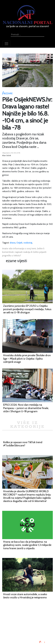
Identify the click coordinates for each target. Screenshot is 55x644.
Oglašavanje (28, 619)
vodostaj (28, 243)
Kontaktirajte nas (27, 629)
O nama (28, 626)
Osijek (19, 243)
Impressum (27, 615)
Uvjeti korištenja (28, 622)
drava (13, 243)
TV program (27, 633)
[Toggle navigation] (6, 44)
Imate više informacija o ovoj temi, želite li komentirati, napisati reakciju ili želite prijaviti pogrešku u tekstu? (24, 252)
